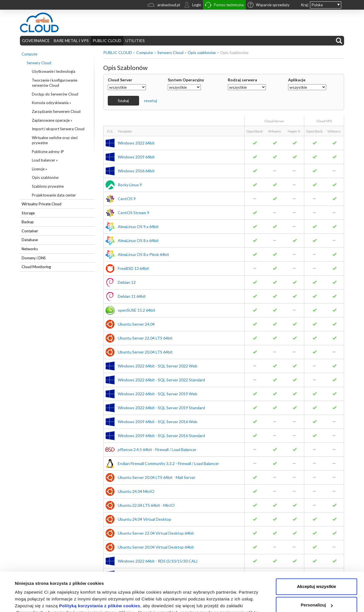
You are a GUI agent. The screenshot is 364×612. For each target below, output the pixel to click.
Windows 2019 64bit (136, 157)
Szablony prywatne (48, 186)
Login (193, 5)
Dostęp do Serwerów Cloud (55, 94)
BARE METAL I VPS (71, 41)
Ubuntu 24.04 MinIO (136, 491)
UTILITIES (135, 41)
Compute (29, 54)
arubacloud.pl (164, 6)
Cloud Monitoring (36, 267)
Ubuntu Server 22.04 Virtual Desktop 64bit (156, 533)
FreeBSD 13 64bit (133, 268)
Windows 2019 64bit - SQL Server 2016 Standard (161, 436)
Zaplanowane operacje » (52, 120)
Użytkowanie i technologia (54, 71)
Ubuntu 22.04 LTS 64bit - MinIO (146, 505)
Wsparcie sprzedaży (269, 5)
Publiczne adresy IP (48, 152)
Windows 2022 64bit (136, 143)
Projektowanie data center (54, 195)
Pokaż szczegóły (32, 601)
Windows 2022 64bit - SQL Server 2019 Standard (161, 408)
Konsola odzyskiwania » (51, 103)
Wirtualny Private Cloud (42, 204)
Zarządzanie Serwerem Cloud (56, 111)
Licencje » (40, 169)
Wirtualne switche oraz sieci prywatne (55, 140)
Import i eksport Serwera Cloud (58, 129)
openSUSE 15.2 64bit (136, 310)
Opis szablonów (45, 177)
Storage (28, 213)
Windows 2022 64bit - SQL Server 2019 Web (158, 394)
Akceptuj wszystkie (317, 552)
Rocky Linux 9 (130, 185)
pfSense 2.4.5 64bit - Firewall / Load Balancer (157, 449)
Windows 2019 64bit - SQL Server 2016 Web (158, 422)
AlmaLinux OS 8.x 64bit (138, 240)
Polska (317, 5)
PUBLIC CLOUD (107, 41)
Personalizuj (317, 571)
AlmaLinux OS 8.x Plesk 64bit (143, 254)
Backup (28, 222)
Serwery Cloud (39, 63)
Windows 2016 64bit (136, 171)
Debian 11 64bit (132, 296)
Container (30, 231)
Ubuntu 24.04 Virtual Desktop (144, 519)
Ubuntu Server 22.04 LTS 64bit (145, 338)
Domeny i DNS (34, 258)
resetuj (151, 101)
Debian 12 (127, 282)
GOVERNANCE (36, 41)
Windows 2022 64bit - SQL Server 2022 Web (158, 366)
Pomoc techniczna (224, 6)
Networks (30, 249)
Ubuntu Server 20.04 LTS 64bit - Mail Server (157, 477)
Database (30, 240)
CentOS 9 (127, 199)
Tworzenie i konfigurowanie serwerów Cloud (55, 83)
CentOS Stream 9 (134, 213)
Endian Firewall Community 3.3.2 (168, 463)
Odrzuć (317, 589)
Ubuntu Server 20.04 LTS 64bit (145, 352)
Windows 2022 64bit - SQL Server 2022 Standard (161, 380)
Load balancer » (45, 160)
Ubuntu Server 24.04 (136, 324)
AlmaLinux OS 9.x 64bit (138, 227)
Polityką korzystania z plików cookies (100, 571)
